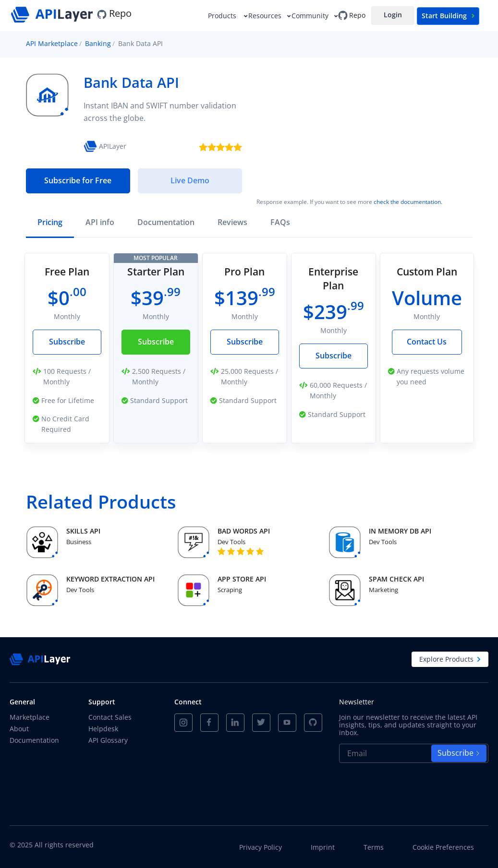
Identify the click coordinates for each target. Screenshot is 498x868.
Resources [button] (266, 16)
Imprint (323, 847)
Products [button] (224, 16)
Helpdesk (103, 729)
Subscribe (67, 342)
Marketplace (30, 717)
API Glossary (108, 740)
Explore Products (450, 659)
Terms (374, 847)
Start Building (448, 16)
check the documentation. (408, 202)
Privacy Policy (261, 847)
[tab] (50, 223)
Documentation (34, 740)
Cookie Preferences (443, 847)
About (19, 729)
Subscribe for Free (78, 180)
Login (393, 15)
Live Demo (190, 180)
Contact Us (427, 342)
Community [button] (311, 16)
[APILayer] (53, 13)
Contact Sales (110, 717)
